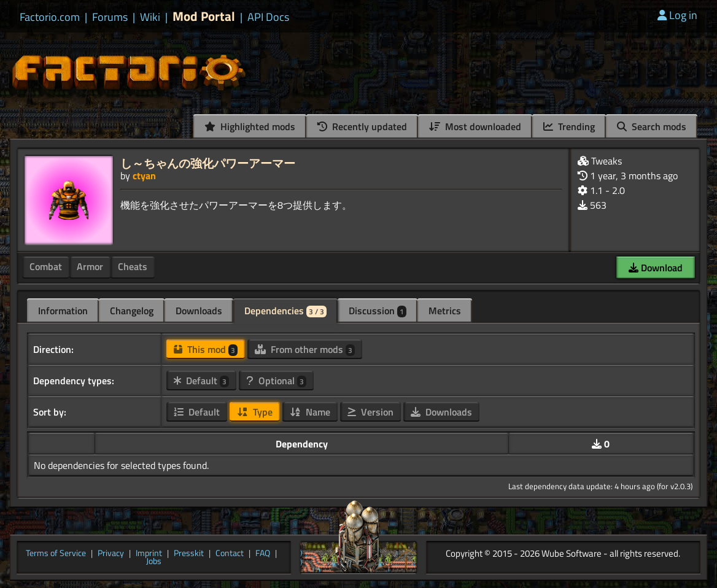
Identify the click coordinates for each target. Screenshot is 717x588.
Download (656, 268)
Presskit (189, 554)
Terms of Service (56, 554)
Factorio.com (50, 17)
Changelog (132, 311)
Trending (569, 126)
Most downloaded (475, 126)
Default (201, 381)
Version (370, 412)
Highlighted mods (250, 126)
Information (63, 311)
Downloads (199, 311)
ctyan (144, 176)
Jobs (154, 562)
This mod (206, 349)
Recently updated (362, 126)
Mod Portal (204, 16)
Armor (90, 266)
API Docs (268, 17)
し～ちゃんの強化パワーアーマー (208, 163)
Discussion (378, 311)
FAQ (263, 554)
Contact (230, 554)
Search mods (652, 126)
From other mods (305, 349)
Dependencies (285, 311)
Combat (46, 266)
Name (310, 412)
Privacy (111, 554)
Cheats (133, 266)
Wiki (150, 17)
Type (255, 412)
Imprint (149, 554)
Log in (677, 15)
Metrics (445, 311)
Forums (110, 17)
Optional (276, 381)
